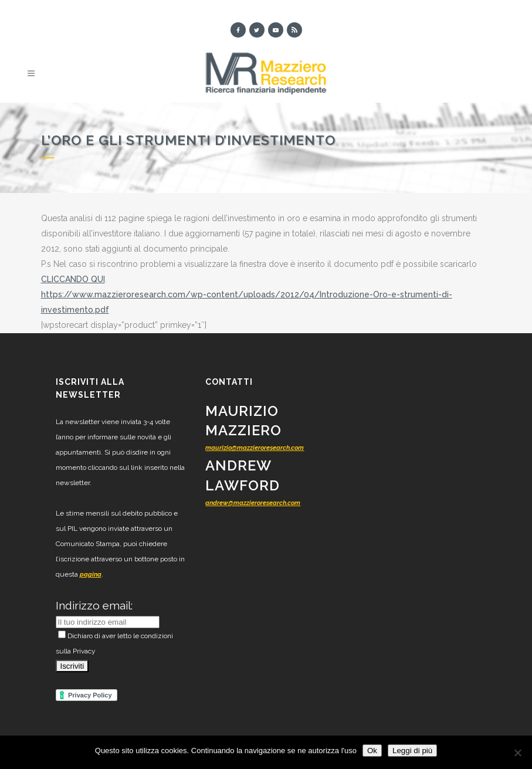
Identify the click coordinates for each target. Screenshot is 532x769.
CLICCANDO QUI (73, 279)
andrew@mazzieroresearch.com (253, 503)
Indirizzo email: (94, 605)
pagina (91, 575)
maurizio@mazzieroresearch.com (255, 448)
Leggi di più (412, 751)
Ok (372, 751)
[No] (517, 753)
